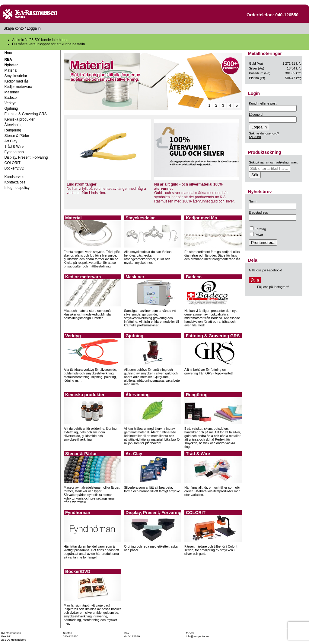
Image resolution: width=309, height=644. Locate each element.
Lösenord (256, 115)
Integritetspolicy (17, 188)
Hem (8, 53)
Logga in (34, 28)
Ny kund (255, 137)
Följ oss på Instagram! (273, 287)
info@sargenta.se (197, 636)
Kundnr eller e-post (263, 103)
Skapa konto (14, 28)
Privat (256, 235)
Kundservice (14, 177)
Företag (258, 229)
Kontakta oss (15, 182)
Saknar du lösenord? (264, 133)
